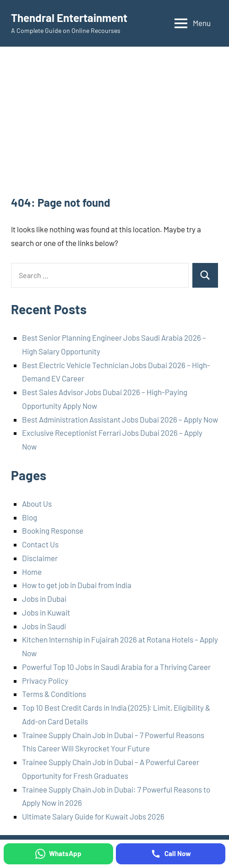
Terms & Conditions (54, 694)
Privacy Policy (45, 680)
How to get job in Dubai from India (77, 585)
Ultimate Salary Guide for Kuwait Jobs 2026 (93, 816)
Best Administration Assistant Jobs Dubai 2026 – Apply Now (120, 419)
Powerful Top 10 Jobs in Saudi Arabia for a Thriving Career (116, 667)
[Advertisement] (114, 126)
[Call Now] (171, 854)
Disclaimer (40, 558)
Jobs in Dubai (44, 599)
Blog (30, 517)
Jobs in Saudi (44, 626)
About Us (37, 504)
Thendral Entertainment (69, 18)
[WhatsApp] (58, 854)
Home (32, 572)
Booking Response (53, 530)
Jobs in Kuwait (46, 612)
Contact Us (40, 544)
